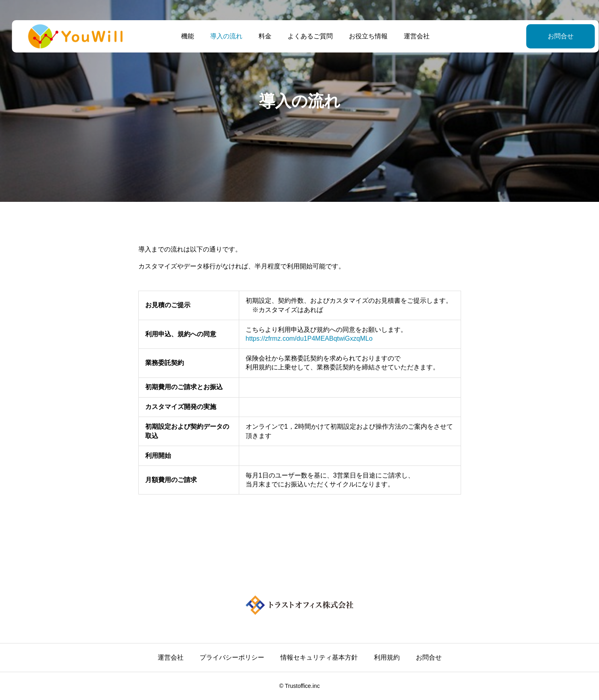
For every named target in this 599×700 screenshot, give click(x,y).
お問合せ (541, 36)
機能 (182, 36)
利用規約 (387, 657)
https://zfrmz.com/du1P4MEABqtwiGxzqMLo (309, 338)
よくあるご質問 (305, 36)
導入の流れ (221, 36)
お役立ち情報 (363, 36)
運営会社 (411, 36)
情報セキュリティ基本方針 (319, 657)
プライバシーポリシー (232, 657)
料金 (259, 36)
